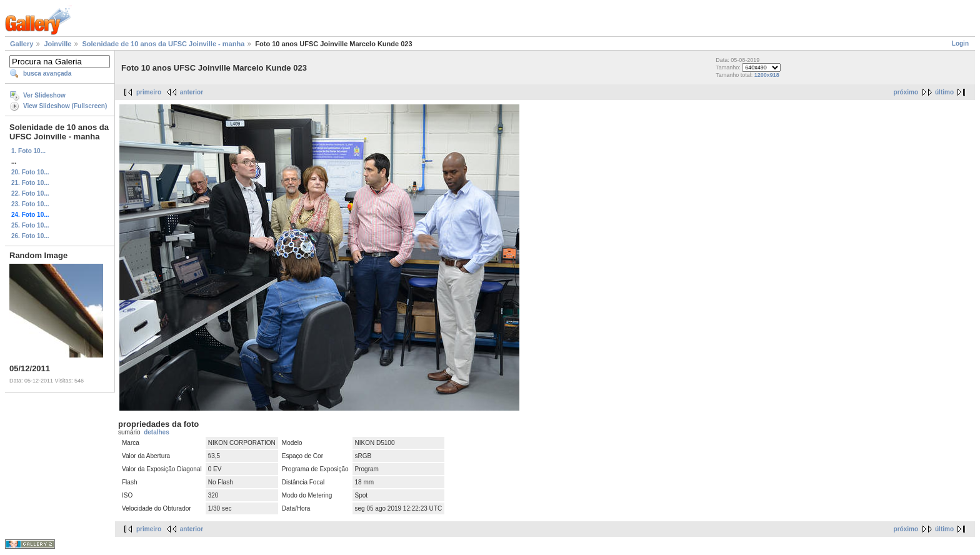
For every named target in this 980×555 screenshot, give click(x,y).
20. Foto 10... (30, 172)
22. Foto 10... (30, 193)
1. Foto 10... (28, 151)
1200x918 (767, 75)
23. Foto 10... (30, 204)
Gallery (22, 44)
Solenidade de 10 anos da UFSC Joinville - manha (163, 44)
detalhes (157, 432)
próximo (906, 92)
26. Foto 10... (30, 236)
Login (960, 43)
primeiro (149, 92)
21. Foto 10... (30, 183)
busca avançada (47, 73)
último (944, 92)
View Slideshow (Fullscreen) (65, 106)
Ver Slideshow (44, 95)
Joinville (57, 44)
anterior (192, 92)
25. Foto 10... (30, 225)
